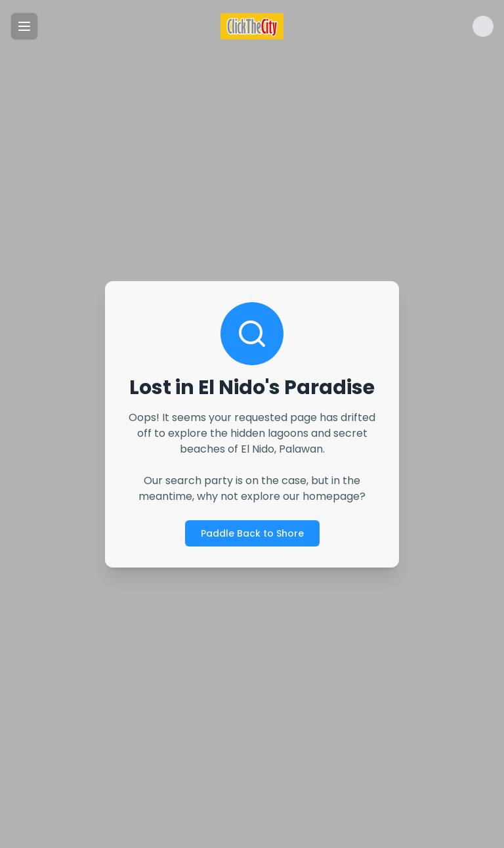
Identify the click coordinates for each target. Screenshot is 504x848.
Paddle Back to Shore (252, 533)
